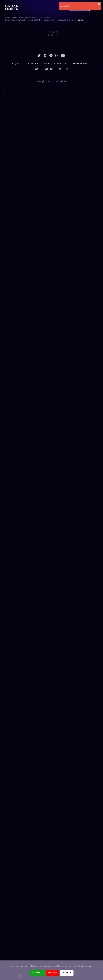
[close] (99, 4)
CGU (37, 69)
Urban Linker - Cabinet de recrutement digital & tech (28, 17)
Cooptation (32, 64)
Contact (49, 69)
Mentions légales (82, 64)
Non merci (52, 973)
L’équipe (16, 64)
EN (60, 69)
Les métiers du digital (55, 64)
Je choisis (67, 973)
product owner (65, 20)
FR (67, 69)
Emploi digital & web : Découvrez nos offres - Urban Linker (30, 20)
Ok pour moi (37, 973)
